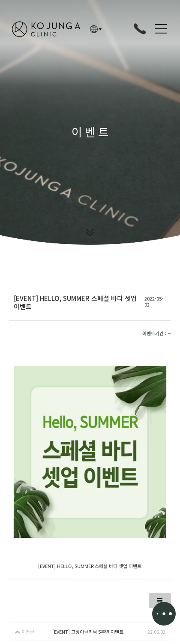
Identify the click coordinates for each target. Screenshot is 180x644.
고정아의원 (46, 29)
